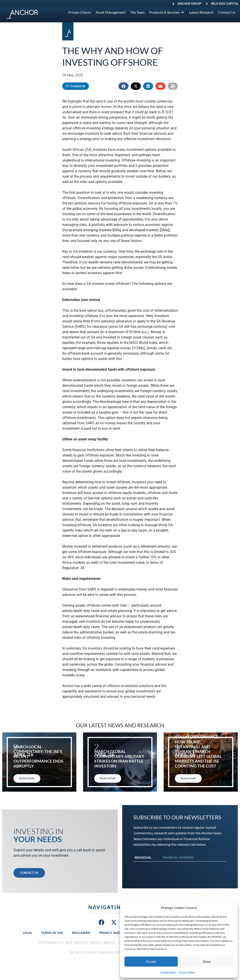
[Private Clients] (80, 12)
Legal (28, 933)
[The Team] (137, 12)
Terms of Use (52, 933)
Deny (207, 961)
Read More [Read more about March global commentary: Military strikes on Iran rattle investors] (108, 778)
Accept (151, 961)
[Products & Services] (167, 12)
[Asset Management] (111, 12)
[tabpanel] (180, 866)
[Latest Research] (201, 12)
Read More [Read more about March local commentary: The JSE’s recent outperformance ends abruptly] (27, 778)
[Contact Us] (227, 12)
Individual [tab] (143, 858)
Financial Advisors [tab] (178, 858)
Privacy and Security (117, 933)
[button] (123, 86)
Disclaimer (81, 933)
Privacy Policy (187, 972)
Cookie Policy (168, 972)
